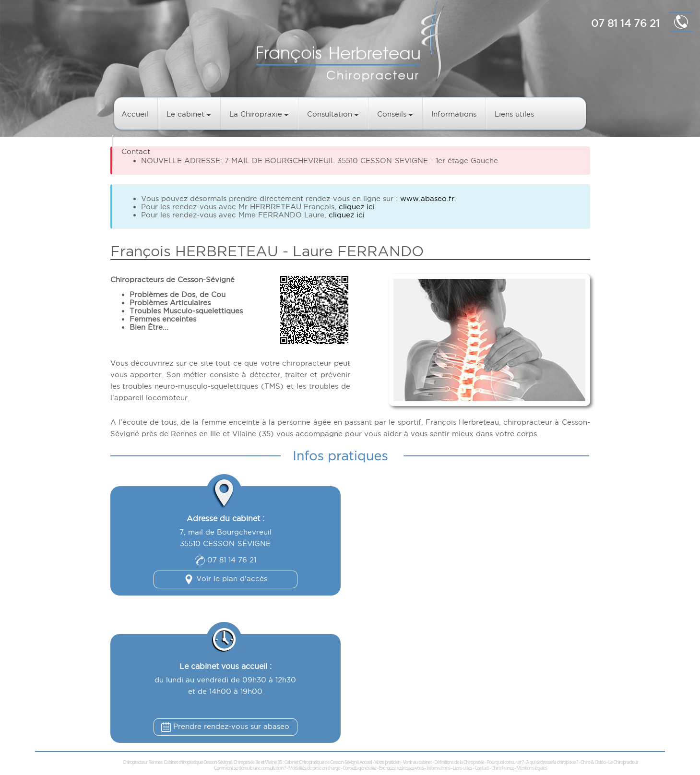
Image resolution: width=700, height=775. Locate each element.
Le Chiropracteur (623, 762)
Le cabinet (189, 114)
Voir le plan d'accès (225, 578)
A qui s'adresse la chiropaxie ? (552, 762)
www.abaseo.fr (427, 198)
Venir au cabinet (417, 762)
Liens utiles (514, 114)
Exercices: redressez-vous (402, 768)
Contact (136, 151)
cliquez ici (357, 207)
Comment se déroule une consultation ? (250, 768)
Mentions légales (532, 768)
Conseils (395, 114)
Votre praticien (388, 762)
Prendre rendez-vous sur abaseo (225, 726)
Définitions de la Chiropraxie (459, 762)
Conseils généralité (359, 768)
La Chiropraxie (259, 114)
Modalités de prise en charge (314, 768)
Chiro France (503, 768)
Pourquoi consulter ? (505, 762)
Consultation (333, 114)
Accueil (135, 114)
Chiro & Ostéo (593, 762)
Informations (454, 114)
